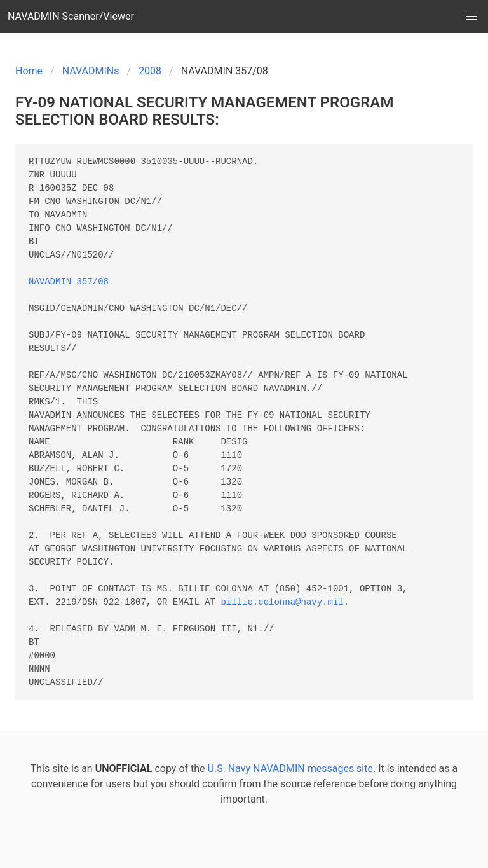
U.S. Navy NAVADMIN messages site (290, 768)
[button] (471, 17)
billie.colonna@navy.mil (282, 603)
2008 (150, 71)
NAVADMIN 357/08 (69, 282)
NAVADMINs (91, 71)
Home (29, 71)
